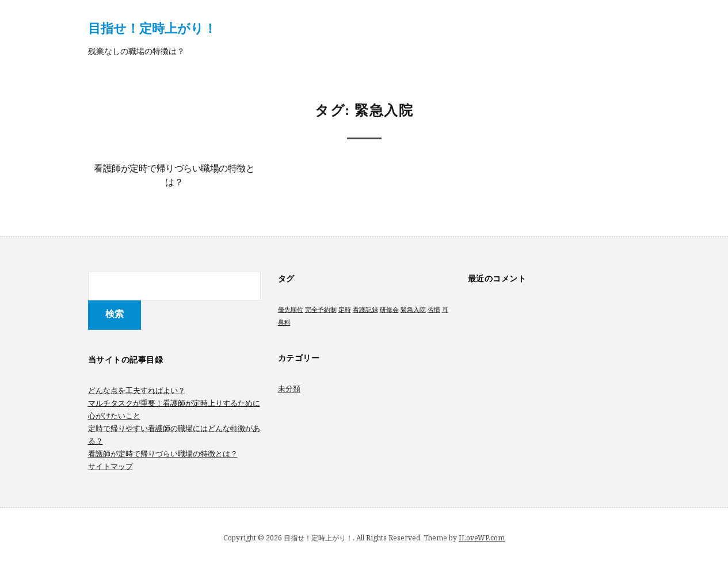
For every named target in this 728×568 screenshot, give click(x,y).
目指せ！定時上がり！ (152, 28)
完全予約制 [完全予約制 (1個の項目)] (321, 310)
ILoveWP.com (482, 538)
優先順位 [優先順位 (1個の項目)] (291, 310)
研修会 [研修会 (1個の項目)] (389, 310)
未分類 (289, 388)
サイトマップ (110, 466)
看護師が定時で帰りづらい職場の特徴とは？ (163, 453)
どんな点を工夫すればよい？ (137, 390)
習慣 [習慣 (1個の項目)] (434, 310)
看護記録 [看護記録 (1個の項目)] (365, 310)
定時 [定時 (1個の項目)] (345, 310)
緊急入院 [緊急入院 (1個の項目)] (413, 310)
